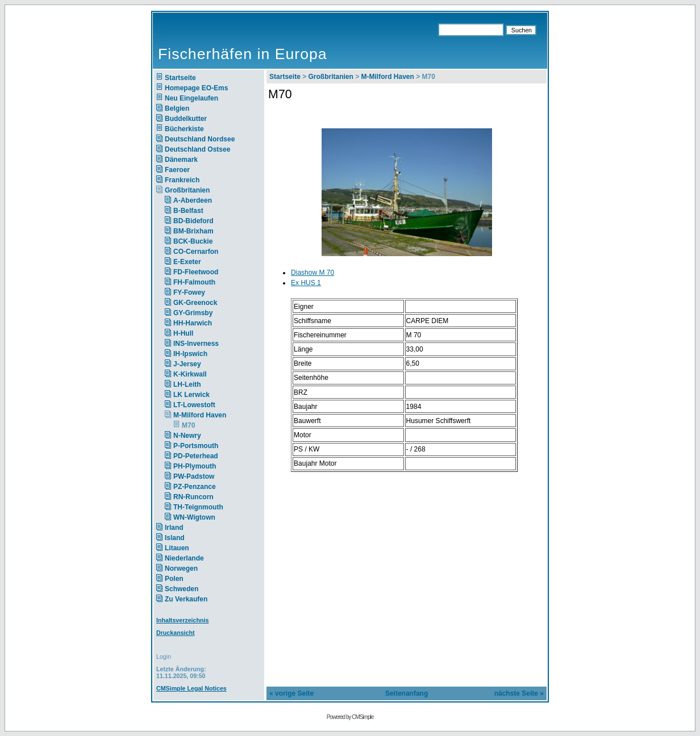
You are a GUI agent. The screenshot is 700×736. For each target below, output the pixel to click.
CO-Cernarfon (196, 252)
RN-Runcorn (193, 497)
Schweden (182, 589)
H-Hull (183, 333)
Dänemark (181, 160)
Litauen (177, 548)
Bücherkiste (184, 129)
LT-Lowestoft (194, 405)
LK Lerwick (191, 395)
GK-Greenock (195, 303)
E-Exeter (187, 262)
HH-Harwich (193, 323)
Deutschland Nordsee (200, 139)
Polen (174, 579)
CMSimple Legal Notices (191, 688)
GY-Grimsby (193, 313)
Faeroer (177, 170)
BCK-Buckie (193, 241)
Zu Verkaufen (186, 599)
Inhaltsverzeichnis (182, 620)
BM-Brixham (193, 231)
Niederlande (192, 558)
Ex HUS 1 (306, 283)
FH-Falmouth (194, 282)
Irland (174, 528)
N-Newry (187, 436)
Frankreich (182, 180)
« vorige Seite (291, 693)
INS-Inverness (196, 344)
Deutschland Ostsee (197, 149)
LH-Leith (187, 384)
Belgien (177, 108)
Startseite (180, 78)
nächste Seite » (519, 693)
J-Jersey (187, 364)
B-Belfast (188, 211)
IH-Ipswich (190, 354)
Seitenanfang (407, 693)
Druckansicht (176, 633)
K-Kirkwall (190, 374)
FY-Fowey (189, 292)
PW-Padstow (194, 476)
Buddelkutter (186, 119)
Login (164, 656)
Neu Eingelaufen (191, 98)
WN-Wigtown (194, 517)
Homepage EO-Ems (196, 88)
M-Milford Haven (200, 415)
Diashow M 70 (312, 273)
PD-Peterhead (196, 456)
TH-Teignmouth (198, 507)
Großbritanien (187, 190)
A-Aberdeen (193, 200)
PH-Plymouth (195, 466)
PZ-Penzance (195, 487)
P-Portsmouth (196, 446)
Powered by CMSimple (350, 717)
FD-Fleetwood (196, 272)
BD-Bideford (193, 221)
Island (175, 538)
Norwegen (181, 568)
